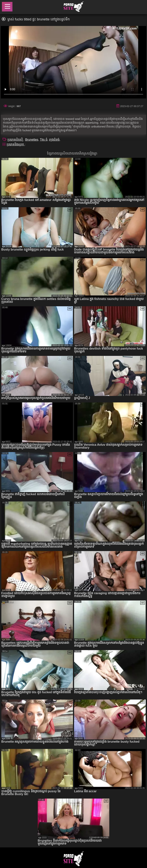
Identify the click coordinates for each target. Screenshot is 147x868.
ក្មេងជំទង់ (54, 140)
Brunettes (32, 140)
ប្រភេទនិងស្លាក (16, 144)
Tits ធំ (44, 140)
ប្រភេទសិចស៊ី (16, 140)
